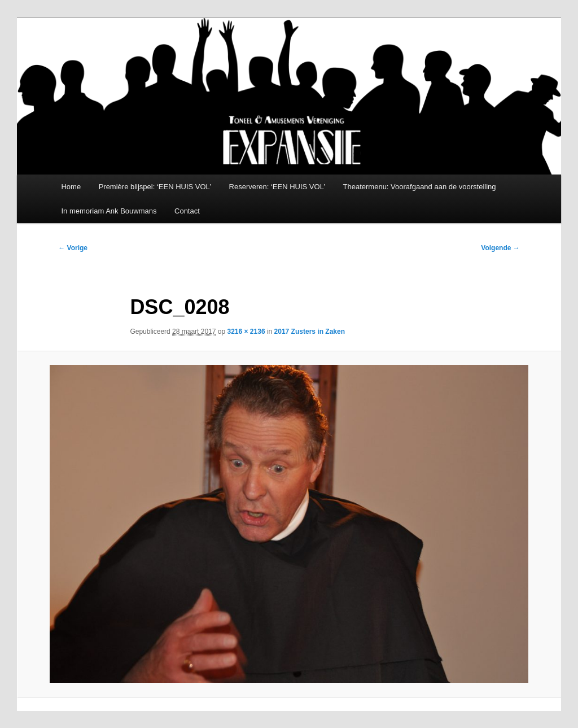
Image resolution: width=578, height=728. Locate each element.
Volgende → (500, 248)
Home (71, 187)
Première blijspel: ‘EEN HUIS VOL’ (155, 187)
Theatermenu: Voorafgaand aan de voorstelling (420, 187)
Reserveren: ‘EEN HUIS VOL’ (277, 187)
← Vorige (73, 248)
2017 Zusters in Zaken (310, 332)
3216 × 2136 (246, 332)
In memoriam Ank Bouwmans (109, 211)
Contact (187, 211)
